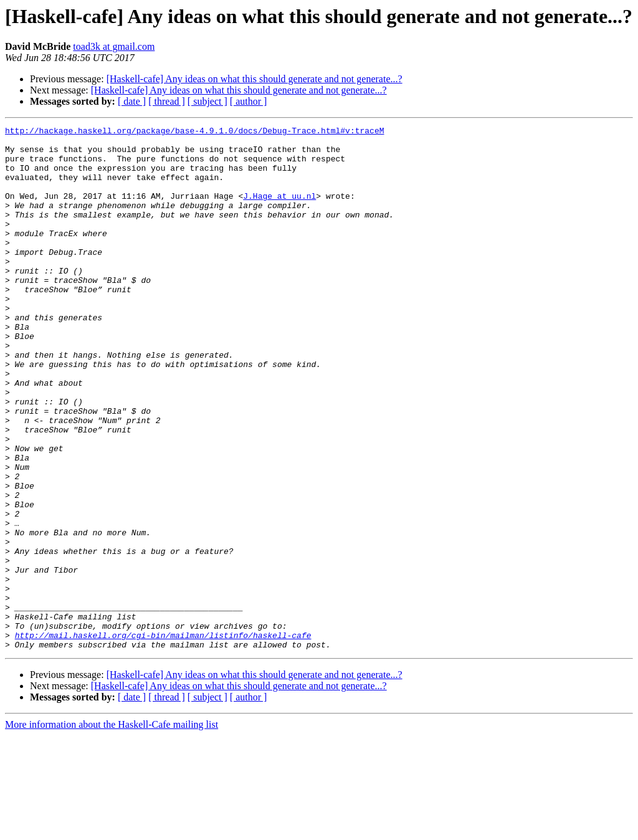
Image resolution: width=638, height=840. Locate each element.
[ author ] (249, 101)
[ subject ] (207, 101)
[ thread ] (167, 101)
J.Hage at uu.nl (279, 211)
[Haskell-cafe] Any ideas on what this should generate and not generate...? (255, 79)
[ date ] (132, 101)
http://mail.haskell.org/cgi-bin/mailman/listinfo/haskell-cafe (163, 738)
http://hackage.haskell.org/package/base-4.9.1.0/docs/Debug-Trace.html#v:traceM (194, 132)
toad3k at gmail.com (114, 46)
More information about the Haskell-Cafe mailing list (112, 829)
